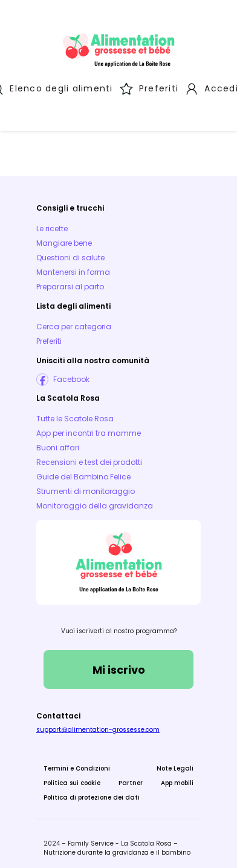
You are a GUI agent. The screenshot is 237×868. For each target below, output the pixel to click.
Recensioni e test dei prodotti (89, 459)
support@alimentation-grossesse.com (98, 726)
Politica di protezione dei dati (92, 794)
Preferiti (49, 337)
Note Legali (175, 765)
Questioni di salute (70, 254)
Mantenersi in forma (73, 268)
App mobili (177, 779)
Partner (131, 779)
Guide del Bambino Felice (83, 473)
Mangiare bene (64, 239)
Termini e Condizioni (77, 765)
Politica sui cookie (72, 779)
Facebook (71, 376)
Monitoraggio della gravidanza (95, 502)
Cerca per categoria (74, 323)
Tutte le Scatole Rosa (75, 415)
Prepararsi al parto (70, 283)
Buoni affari (58, 444)
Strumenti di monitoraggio (86, 488)
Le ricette (52, 225)
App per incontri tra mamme (89, 429)
